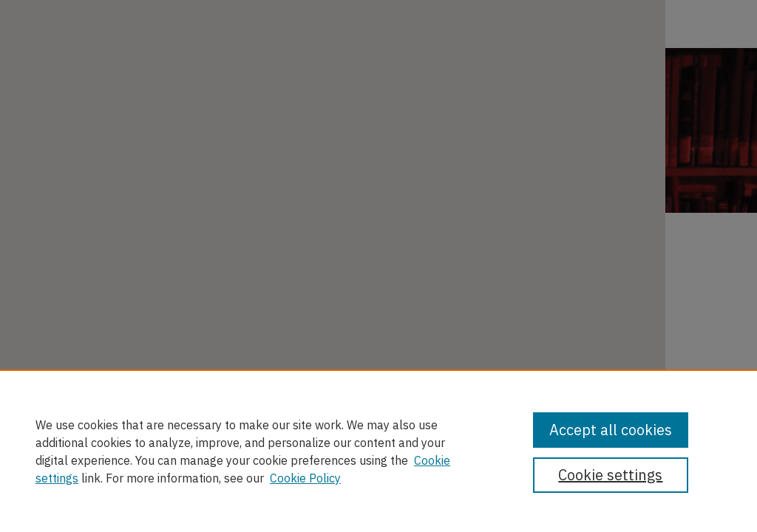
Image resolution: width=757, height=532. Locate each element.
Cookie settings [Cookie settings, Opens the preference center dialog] (610, 475)
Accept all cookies (611, 430)
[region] (378, 451)
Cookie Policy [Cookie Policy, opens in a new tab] (305, 478)
